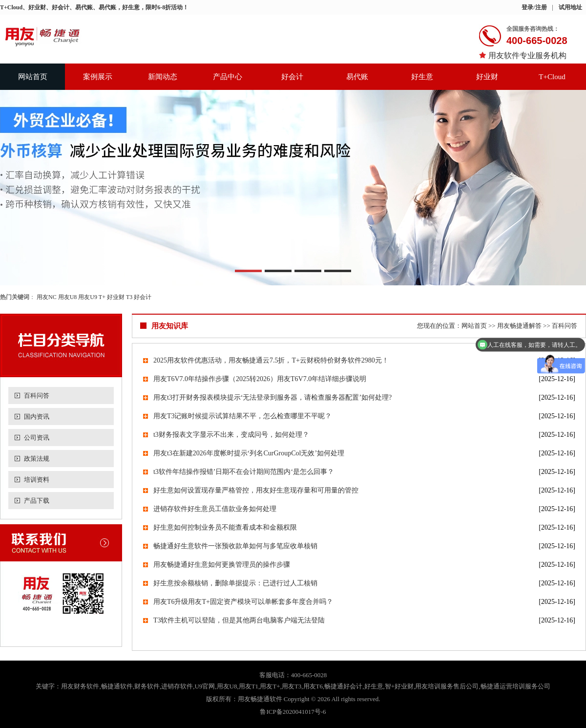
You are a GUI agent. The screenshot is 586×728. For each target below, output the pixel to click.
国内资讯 (37, 417)
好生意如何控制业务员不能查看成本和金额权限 (225, 527)
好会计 (292, 77)
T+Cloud (552, 77)
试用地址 (570, 7)
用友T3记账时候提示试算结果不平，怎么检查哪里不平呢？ (243, 416)
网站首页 (33, 77)
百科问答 (37, 396)
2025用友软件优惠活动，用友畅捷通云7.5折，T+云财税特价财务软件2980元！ (271, 360)
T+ (102, 297)
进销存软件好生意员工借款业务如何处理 (215, 509)
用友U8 (68, 297)
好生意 (422, 77)
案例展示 (98, 77)
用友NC (47, 297)
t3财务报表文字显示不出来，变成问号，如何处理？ (231, 435)
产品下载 (37, 501)
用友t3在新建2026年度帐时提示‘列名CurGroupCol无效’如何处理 (249, 453)
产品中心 (228, 77)
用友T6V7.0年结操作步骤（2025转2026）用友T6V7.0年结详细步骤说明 (260, 379)
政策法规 (37, 459)
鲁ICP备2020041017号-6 (293, 712)
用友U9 (88, 297)
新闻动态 (163, 77)
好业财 (487, 77)
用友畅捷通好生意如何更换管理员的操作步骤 (222, 565)
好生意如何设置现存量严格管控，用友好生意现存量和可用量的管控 (256, 490)
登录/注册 (534, 7)
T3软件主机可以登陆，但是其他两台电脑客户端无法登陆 (239, 620)
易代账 (357, 77)
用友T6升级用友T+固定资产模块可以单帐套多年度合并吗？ (243, 602)
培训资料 (37, 480)
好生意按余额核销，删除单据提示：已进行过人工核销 (235, 583)
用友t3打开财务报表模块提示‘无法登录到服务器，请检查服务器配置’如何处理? (272, 397)
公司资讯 (37, 438)
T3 (129, 297)
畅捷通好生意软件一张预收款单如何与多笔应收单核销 (235, 546)
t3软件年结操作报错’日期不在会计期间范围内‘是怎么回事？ (244, 472)
